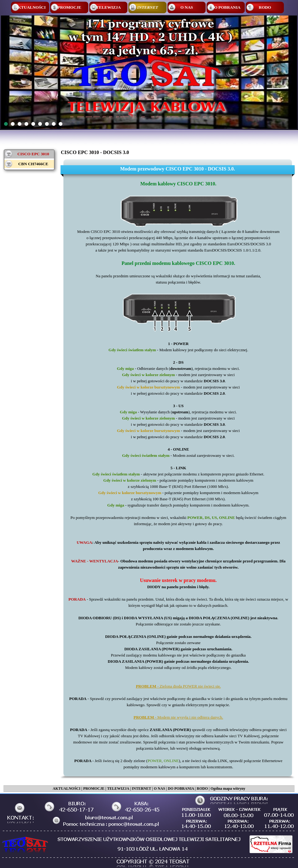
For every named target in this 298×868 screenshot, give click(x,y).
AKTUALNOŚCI (67, 788)
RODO (202, 788)
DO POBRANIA (181, 788)
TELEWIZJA (118, 788)
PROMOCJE (94, 788)
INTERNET (141, 788)
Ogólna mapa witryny (228, 788)
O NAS (159, 788)
